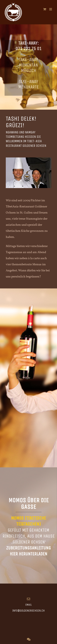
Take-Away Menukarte (28, 85)
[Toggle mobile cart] (45, 9)
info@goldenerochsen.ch (28, 611)
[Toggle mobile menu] (51, 9)
